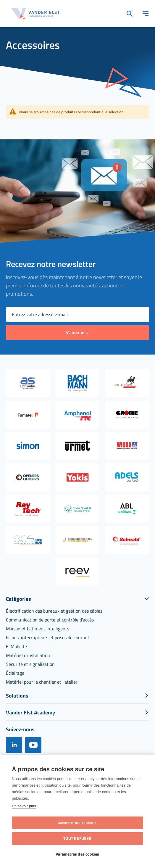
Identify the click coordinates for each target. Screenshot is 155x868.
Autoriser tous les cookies (77, 823)
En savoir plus (24, 806)
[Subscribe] (77, 332)
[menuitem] (54, 611)
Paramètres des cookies (77, 854)
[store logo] (35, 14)
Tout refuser (77, 838)
